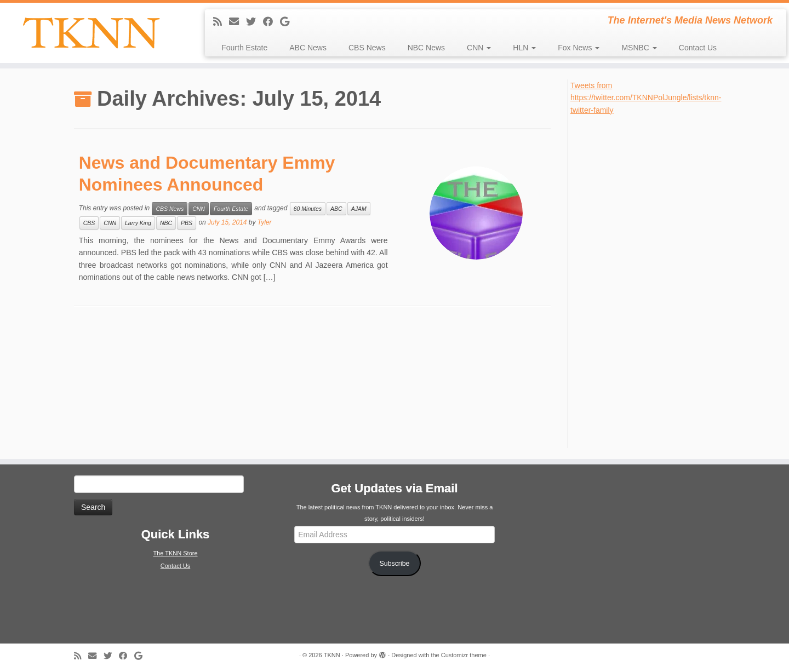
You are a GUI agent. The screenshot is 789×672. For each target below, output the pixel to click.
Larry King (138, 223)
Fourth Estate (244, 48)
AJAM (359, 209)
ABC (336, 209)
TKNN (332, 655)
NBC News (426, 48)
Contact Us (698, 48)
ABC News (308, 48)
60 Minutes (308, 209)
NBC (166, 223)
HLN (524, 48)
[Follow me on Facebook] (271, 22)
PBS (187, 223)
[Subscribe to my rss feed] (221, 22)
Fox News (579, 48)
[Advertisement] (653, 280)
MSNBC (639, 48)
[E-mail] (238, 22)
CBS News (367, 48)
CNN (479, 48)
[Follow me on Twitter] (255, 22)
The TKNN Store (175, 553)
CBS (89, 223)
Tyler (265, 222)
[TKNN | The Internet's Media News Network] (91, 33)
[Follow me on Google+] (288, 22)
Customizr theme (464, 655)
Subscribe (395, 564)
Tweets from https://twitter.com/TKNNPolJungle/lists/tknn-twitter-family (646, 98)
